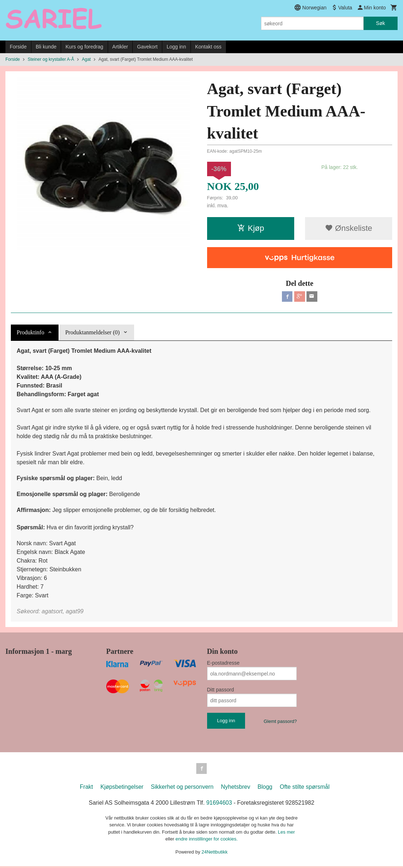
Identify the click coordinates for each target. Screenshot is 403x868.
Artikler (120, 47)
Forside (18, 47)
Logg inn (176, 47)
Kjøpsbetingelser (122, 788)
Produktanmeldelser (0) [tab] (92, 333)
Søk (380, 23)
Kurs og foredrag (84, 47)
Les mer (286, 833)
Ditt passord (221, 691)
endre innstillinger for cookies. (207, 841)
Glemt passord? (280, 722)
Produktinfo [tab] (30, 333)
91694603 (219, 804)
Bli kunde (46, 47)
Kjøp (251, 228)
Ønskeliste (349, 228)
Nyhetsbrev (235, 788)
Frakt (86, 788)
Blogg (265, 788)
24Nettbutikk (215, 853)
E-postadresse (223, 664)
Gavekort (147, 47)
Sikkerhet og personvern (182, 788)
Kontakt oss (208, 47)
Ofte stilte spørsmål (305, 788)
